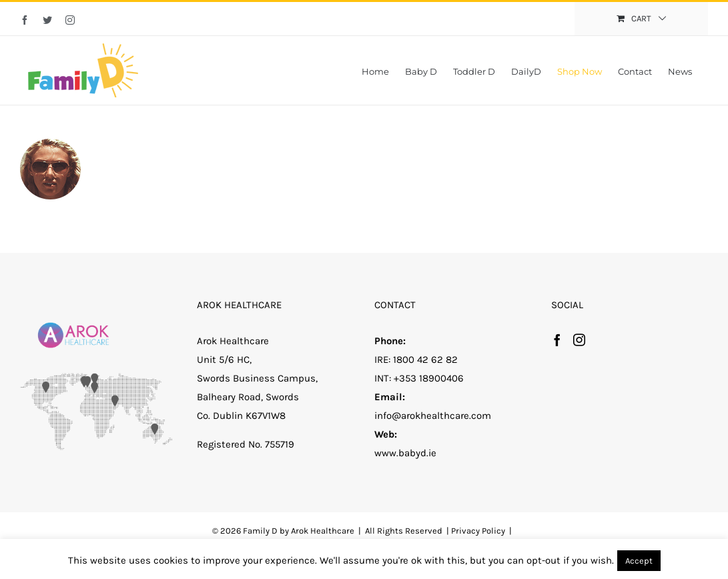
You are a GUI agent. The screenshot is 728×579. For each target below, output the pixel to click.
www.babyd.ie (405, 453)
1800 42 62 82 (425, 360)
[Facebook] (557, 340)
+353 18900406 (429, 378)
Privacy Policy (478, 531)
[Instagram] (579, 340)
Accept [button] (639, 561)
